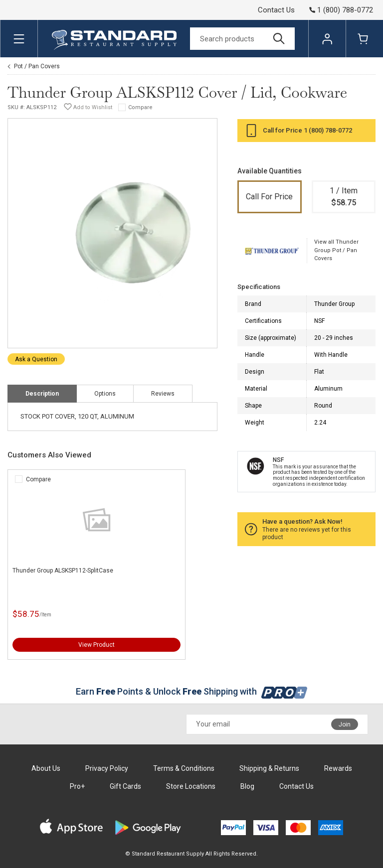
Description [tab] (42, 394)
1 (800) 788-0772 (328, 130)
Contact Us (276, 10)
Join (345, 724)
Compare (140, 107)
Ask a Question (36, 359)
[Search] (242, 39)
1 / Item (344, 197)
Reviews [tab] (163, 394)
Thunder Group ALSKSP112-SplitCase (63, 571)
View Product (96, 645)
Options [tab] (105, 394)
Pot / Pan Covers (37, 66)
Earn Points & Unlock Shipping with (192, 691)
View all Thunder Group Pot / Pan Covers (336, 250)
